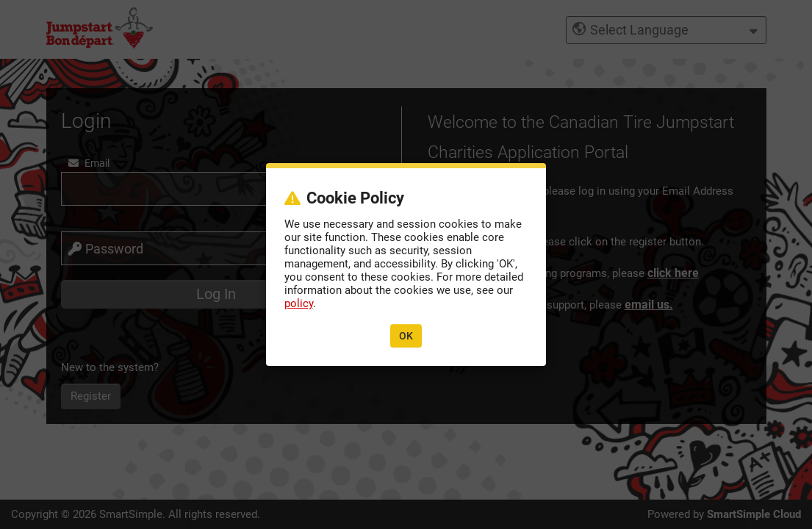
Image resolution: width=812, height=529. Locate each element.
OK (406, 336)
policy (299, 303)
